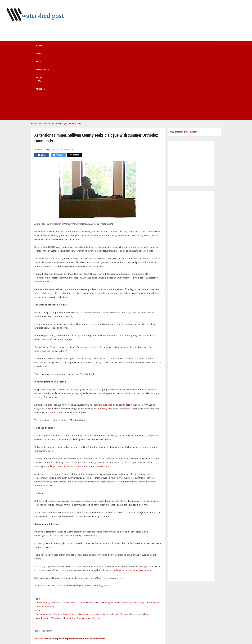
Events (88, 47)
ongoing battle (81, 327)
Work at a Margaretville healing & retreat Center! (76, 604)
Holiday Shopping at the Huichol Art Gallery (73, 595)
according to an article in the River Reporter (131, 504)
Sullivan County (46, 58)
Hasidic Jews (92, 537)
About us (130, 47)
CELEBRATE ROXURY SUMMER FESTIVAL (69, 612)
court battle (124, 339)
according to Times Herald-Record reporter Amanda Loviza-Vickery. (77, 400)
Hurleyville (97, 548)
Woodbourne (43, 552)
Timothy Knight (44, 83)
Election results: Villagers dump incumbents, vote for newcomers (70, 573)
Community (108, 47)
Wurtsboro (97, 552)
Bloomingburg (43, 537)
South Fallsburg (143, 548)
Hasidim (81, 537)
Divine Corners (74, 58)
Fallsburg (60, 58)
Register (193, 66)
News (71, 47)
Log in (184, 66)
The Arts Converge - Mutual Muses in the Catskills (76, 630)
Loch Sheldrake (111, 548)
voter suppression (59, 347)
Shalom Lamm (68, 537)
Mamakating (69, 552)
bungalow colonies (45, 541)
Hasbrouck (85, 548)
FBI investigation (104, 343)
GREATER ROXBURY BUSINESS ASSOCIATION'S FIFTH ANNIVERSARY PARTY (87, 621)
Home (55, 47)
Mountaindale (127, 548)
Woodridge (56, 552)
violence (108, 339)
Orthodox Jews (153, 537)
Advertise (150, 47)
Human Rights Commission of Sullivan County (122, 537)
